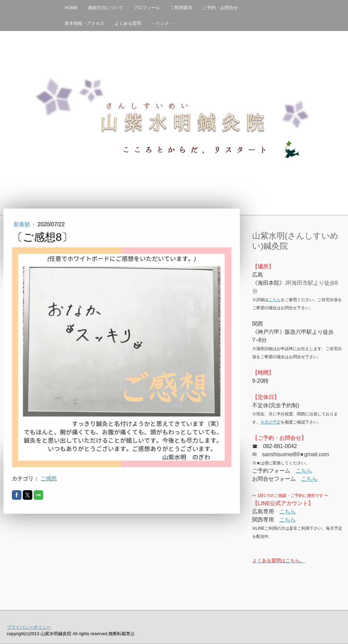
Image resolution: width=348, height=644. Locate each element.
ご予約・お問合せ (220, 8)
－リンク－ (162, 23)
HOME (71, 8)
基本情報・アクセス (84, 23)
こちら (275, 300)
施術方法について (106, 8)
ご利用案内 (181, 8)
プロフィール (147, 8)
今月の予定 (271, 422)
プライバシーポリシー (29, 627)
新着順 (22, 224)
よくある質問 (128, 23)
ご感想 (49, 478)
